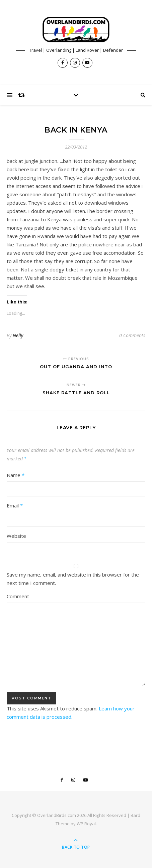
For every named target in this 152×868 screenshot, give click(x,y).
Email (15, 505)
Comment (18, 596)
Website (16, 536)
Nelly (18, 335)
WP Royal (86, 824)
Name (16, 475)
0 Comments (132, 335)
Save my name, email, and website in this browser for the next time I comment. (73, 579)
